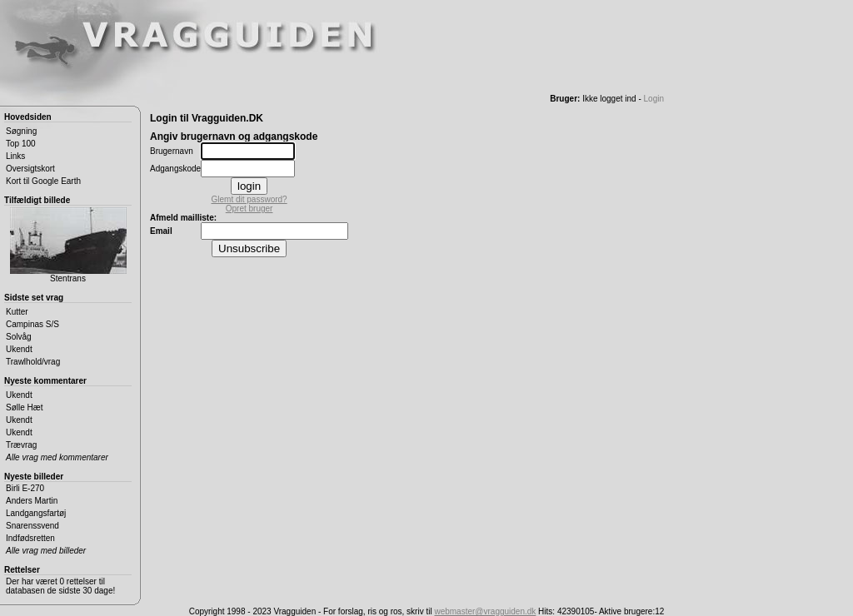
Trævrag (21, 445)
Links (15, 156)
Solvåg (19, 337)
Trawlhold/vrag (33, 362)
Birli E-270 (25, 488)
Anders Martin (32, 501)
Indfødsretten (30, 538)
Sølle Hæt (24, 407)
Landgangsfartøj (36, 513)
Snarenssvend (32, 526)
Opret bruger (249, 209)
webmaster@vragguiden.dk (485, 611)
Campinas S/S (32, 324)
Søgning (21, 131)
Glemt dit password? (249, 199)
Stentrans (68, 245)
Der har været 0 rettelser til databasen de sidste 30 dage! (60, 586)
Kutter (17, 312)
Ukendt (19, 349)
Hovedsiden (28, 117)
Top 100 (21, 144)
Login (654, 99)
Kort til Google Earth (43, 181)
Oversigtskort (30, 169)
